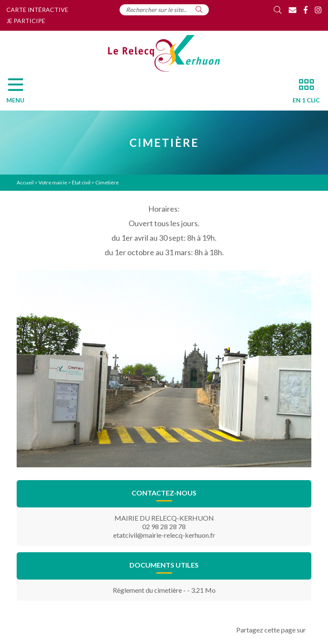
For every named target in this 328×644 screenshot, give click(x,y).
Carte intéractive (37, 10)
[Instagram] (318, 10)
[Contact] (293, 10)
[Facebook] (306, 10)
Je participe (26, 21)
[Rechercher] (199, 9)
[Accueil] (164, 53)
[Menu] (20, 93)
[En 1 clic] (303, 93)
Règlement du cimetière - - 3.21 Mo (164, 590)
